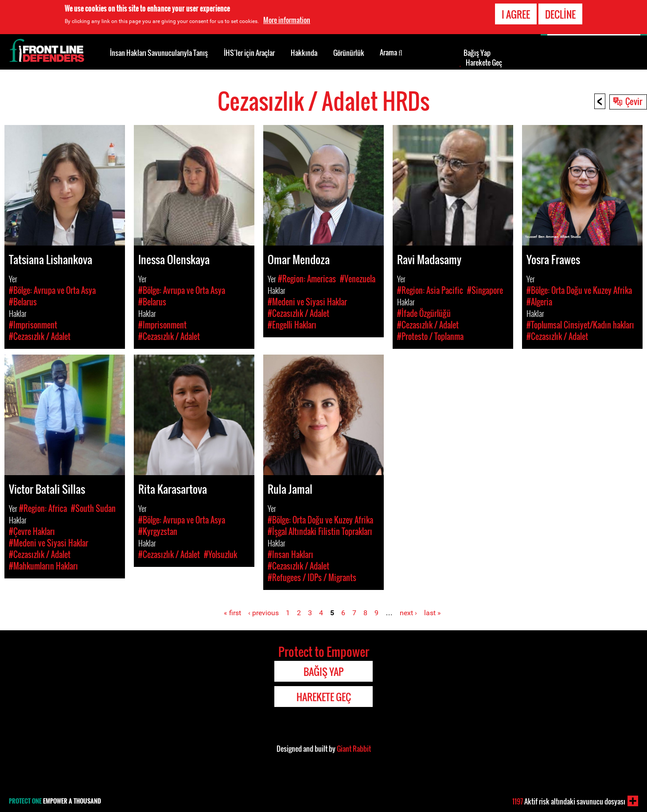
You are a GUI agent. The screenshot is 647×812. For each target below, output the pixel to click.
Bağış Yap (477, 53)
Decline (560, 13)
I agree (516, 13)
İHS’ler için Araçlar (249, 53)
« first (232, 613)
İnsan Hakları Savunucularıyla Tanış (159, 53)
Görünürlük (349, 53)
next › (408, 613)
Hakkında (304, 53)
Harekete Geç (484, 62)
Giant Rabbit (354, 749)
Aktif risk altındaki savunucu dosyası (569, 801)
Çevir (634, 101)
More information (287, 20)
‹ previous (263, 613)
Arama (391, 52)
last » (433, 613)
